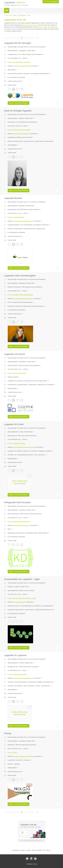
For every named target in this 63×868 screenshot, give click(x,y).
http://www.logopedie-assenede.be (23, 756)
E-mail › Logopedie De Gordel (16, 443)
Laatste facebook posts (15, 81)
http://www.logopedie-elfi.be (21, 66)
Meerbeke (22, 283)
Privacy (35, 864)
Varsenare (22, 510)
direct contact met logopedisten (49, 27)
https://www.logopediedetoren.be (23, 678)
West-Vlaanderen (13, 206)
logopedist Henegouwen (30, 25)
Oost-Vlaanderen (13, 51)
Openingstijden (13, 145)
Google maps (31, 51)
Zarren (21, 432)
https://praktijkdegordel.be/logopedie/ (24, 447)
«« (6, 38)
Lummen (16, 587)
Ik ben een (51, 2)
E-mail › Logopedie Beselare (16, 217)
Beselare (22, 206)
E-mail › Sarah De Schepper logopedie (19, 130)
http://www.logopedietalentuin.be (23, 299)
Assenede (22, 741)
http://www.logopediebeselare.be (23, 221)
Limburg (10, 587)
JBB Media (30, 864)
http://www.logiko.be (19, 602)
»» (37, 38)
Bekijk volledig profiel (18, 103)
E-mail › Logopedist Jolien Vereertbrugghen (20, 295)
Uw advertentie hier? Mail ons (31, 840)
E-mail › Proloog (12, 752)
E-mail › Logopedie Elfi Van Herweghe (19, 62)
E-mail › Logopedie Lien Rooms (17, 373)
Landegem (22, 51)
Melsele (21, 118)
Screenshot (35, 66)
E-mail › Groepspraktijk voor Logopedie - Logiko (22, 598)
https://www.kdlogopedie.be (21, 525)
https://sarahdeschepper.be (21, 134)
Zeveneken (22, 362)
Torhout (21, 663)
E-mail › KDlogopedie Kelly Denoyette (19, 521)
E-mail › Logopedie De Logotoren (17, 674)
